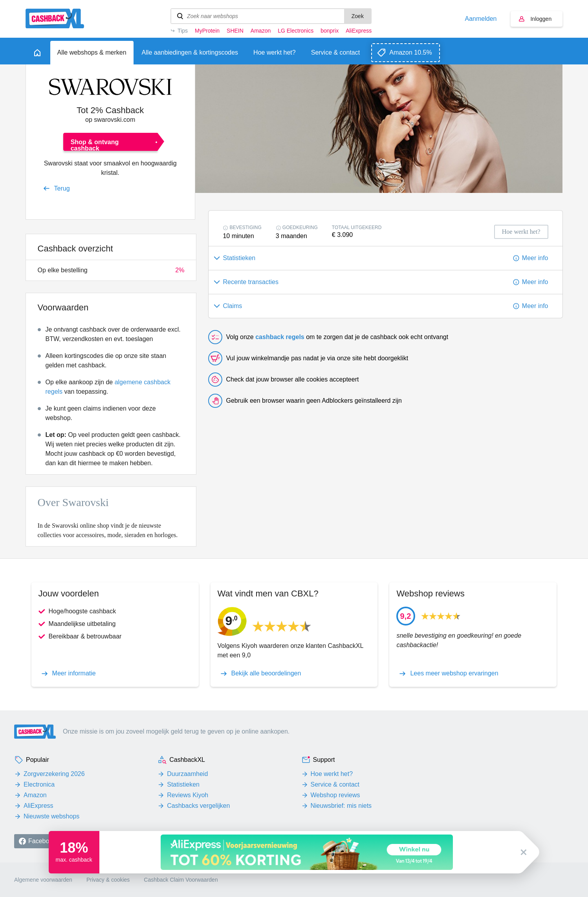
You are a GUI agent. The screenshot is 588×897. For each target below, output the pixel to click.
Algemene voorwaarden (43, 880)
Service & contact (335, 784)
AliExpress (359, 31)
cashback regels (280, 337)
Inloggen (541, 19)
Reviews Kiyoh (188, 795)
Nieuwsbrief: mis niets (341, 806)
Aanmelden (481, 19)
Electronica (39, 784)
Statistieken (183, 784)
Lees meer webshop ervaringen (454, 673)
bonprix (330, 31)
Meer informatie (74, 673)
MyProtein (207, 31)
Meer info (535, 258)
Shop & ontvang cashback (95, 145)
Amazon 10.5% (411, 52)
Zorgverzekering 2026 (54, 774)
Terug (62, 188)
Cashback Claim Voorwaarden (181, 880)
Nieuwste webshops (51, 816)
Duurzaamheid (187, 774)
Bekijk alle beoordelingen (266, 673)
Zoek (358, 16)
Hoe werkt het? (332, 774)
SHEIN (235, 31)
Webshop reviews (335, 795)
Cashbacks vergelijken (198, 806)
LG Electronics (296, 31)
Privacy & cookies (108, 880)
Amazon (261, 31)
